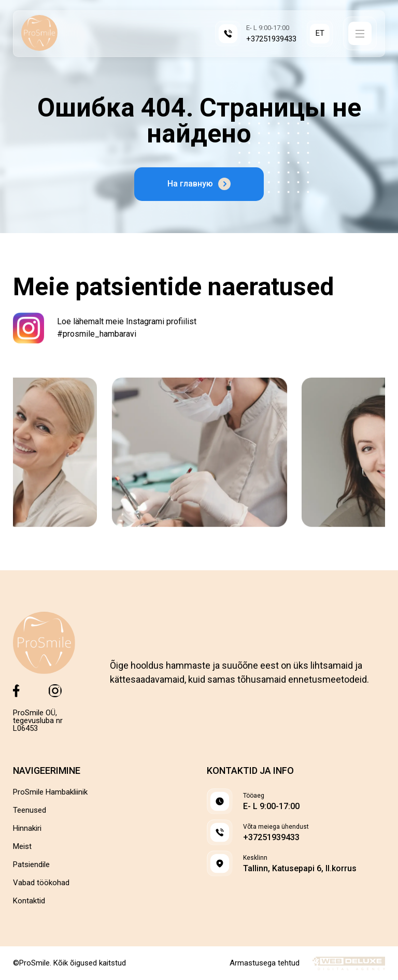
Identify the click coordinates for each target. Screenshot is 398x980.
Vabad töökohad (41, 883)
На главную (199, 184)
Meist (22, 847)
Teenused (30, 810)
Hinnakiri (27, 828)
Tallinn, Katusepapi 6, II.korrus (300, 869)
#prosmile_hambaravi (97, 334)
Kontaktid (29, 901)
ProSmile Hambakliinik (50, 792)
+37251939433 (271, 39)
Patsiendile (31, 865)
